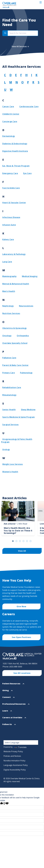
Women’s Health (10, 472)
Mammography (10, 276)
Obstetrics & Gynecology (15, 328)
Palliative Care (9, 358)
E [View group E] (16, 75)
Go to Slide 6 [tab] (31, 541)
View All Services (19, 46)
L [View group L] (5, 82)
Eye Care (27, 173)
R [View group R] (33, 82)
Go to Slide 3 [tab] (20, 541)
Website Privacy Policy (13, 751)
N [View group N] (17, 82)
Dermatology (9, 136)
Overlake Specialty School (15, 343)
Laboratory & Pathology (14, 254)
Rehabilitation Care (12, 387)
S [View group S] (39, 82)
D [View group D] (11, 75)
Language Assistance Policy (16, 765)
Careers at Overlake (14, 719)
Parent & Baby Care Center (15, 365)
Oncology (7, 336)
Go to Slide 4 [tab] (23, 541)
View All (22, 551)
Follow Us (9, 725)
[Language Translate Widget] (21, 743)
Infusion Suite (9, 225)
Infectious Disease (11, 217)
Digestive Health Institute (15, 151)
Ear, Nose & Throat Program (16, 166)
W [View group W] (11, 90)
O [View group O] (22, 82)
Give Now (21, 606)
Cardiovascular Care (29, 106)
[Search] (5, 33)
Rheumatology (9, 395)
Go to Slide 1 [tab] (13, 541)
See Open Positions (21, 637)
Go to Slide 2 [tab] (16, 541)
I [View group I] (32, 75)
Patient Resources (13, 685)
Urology (6, 449)
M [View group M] (11, 82)
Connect (9, 698)
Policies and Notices (12, 756)
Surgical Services (11, 425)
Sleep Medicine (28, 410)
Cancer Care (8, 106)
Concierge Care (10, 121)
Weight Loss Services (13, 464)
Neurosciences (26, 306)
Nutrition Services (11, 313)
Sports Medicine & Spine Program (19, 417)
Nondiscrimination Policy (14, 761)
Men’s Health (9, 291)
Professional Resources (16, 705)
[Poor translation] (6, 803)
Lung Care (7, 262)
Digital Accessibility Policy (15, 770)
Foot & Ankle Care (11, 188)
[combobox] (20, 33)
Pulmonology (26, 373)
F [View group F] (21, 75)
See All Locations (22, 673)
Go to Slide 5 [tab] (27, 541)
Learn (7, 712)
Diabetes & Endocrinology (15, 144)
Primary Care (9, 373)
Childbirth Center (11, 114)
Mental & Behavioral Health (16, 284)
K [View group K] (36, 75)
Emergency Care (10, 173)
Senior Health (9, 410)
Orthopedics (23, 336)
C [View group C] (5, 75)
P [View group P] (28, 82)
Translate (20, 747)
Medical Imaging (30, 276)
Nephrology (8, 306)
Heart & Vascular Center (14, 203)
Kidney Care (8, 239)
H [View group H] (26, 75)
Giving (8, 691)
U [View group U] (5, 90)
